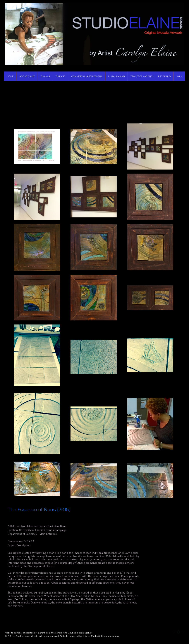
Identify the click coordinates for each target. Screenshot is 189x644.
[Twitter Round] (178, 632)
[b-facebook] (174, 632)
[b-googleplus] (183, 632)
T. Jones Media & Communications (101, 636)
